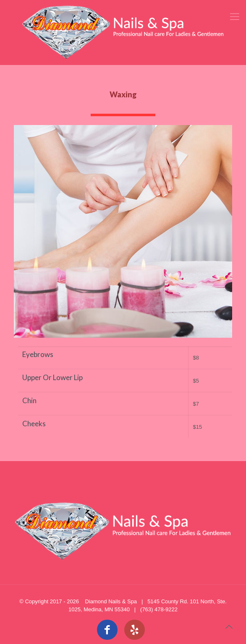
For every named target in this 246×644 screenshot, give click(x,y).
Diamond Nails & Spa (111, 601)
